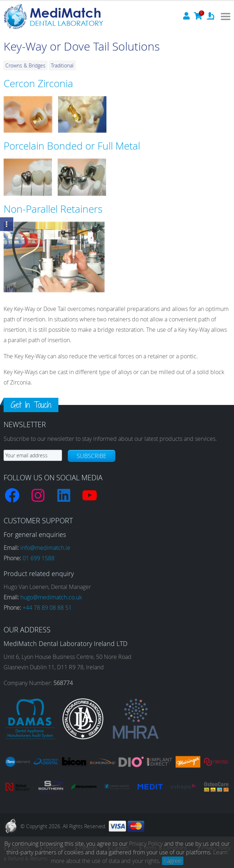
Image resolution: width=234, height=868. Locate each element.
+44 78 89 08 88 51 (47, 608)
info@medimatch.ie (45, 548)
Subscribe (92, 456)
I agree (173, 861)
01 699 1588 (39, 558)
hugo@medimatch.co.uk (51, 597)
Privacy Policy (146, 844)
